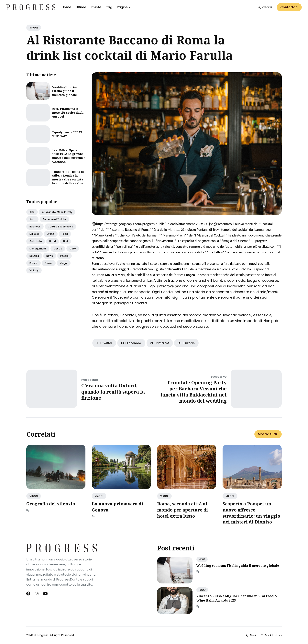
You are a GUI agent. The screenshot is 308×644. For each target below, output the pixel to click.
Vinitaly (34, 270)
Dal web (34, 234)
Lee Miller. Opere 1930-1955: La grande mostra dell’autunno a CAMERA (69, 156)
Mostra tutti (267, 434)
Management (38, 249)
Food (65, 234)
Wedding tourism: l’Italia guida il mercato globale (66, 91)
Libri (66, 241)
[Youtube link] (45, 594)
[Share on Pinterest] (160, 343)
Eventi (51, 234)
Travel (49, 263)
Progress (43, 635)
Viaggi (64, 263)
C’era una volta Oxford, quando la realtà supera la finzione (113, 391)
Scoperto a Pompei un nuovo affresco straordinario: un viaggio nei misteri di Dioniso (251, 513)
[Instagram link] (37, 594)
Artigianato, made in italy (57, 212)
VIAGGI (34, 28)
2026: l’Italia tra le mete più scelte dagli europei (68, 113)
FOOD (202, 590)
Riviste (96, 7)
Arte (32, 212)
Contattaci (289, 7)
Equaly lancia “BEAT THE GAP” (67, 134)
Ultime (81, 7)
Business (35, 227)
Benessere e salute (54, 219)
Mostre (58, 249)
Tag (109, 7)
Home (66, 7)
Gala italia (36, 241)
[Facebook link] (29, 594)
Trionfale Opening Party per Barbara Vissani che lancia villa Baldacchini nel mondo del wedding (194, 392)
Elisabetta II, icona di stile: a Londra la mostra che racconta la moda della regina (68, 177)
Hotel (53, 241)
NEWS (202, 559)
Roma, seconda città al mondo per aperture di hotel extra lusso (183, 510)
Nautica (34, 256)
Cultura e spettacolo (60, 227)
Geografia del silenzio (51, 504)
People (64, 256)
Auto (32, 219)
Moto (73, 249)
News (50, 256)
